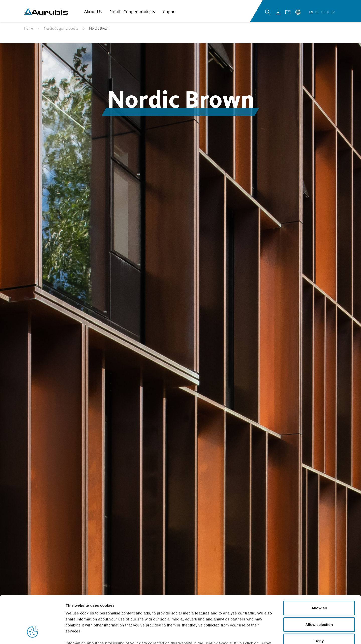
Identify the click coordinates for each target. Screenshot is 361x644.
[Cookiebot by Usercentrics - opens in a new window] (32, 634)
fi (323, 12)
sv (333, 12)
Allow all (319, 567)
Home (28, 28)
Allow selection (319, 584)
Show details (263, 634)
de (317, 12)
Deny (319, 600)
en (311, 12)
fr (328, 12)
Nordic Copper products (61, 28)
